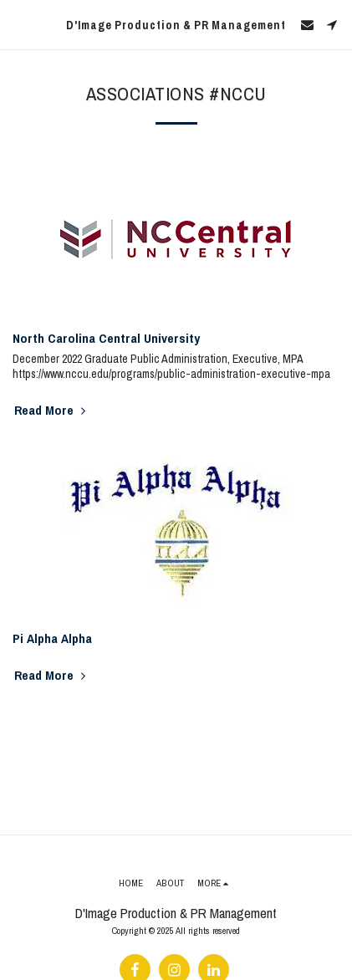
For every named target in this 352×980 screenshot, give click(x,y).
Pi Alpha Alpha (52, 638)
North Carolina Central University (106, 338)
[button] (18, 24)
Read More (52, 410)
